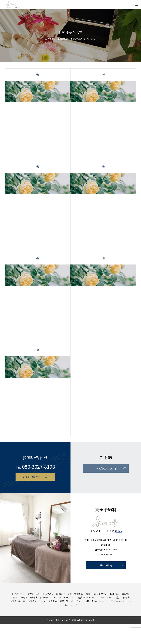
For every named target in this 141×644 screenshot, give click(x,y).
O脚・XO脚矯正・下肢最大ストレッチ (30, 598)
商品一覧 (64, 601)
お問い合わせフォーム (35, 477)
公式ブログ (77, 601)
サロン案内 (106, 565)
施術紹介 (60, 594)
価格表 (126, 598)
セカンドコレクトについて (40, 594)
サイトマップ (70, 605)
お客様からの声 (18, 601)
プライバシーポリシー (120, 601)
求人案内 (53, 601)
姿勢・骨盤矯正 (75, 594)
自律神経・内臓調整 (120, 594)
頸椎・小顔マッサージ (96, 594)
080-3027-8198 (39, 467)
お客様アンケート (37, 601)
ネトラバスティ (105, 598)
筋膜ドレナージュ (86, 598)
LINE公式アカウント (106, 468)
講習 (118, 598)
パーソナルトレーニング (63, 598)
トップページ (18, 594)
